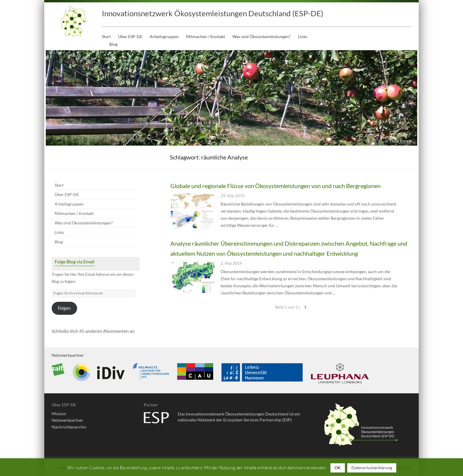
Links (303, 36)
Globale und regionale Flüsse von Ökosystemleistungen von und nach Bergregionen (275, 186)
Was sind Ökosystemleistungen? (261, 36)
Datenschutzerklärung (372, 468)
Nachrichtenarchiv (69, 427)
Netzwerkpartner (67, 420)
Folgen (64, 308)
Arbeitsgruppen (164, 36)
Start (106, 36)
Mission (59, 414)
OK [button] (338, 468)
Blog (113, 44)
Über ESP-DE (130, 36)
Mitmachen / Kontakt (206, 36)
